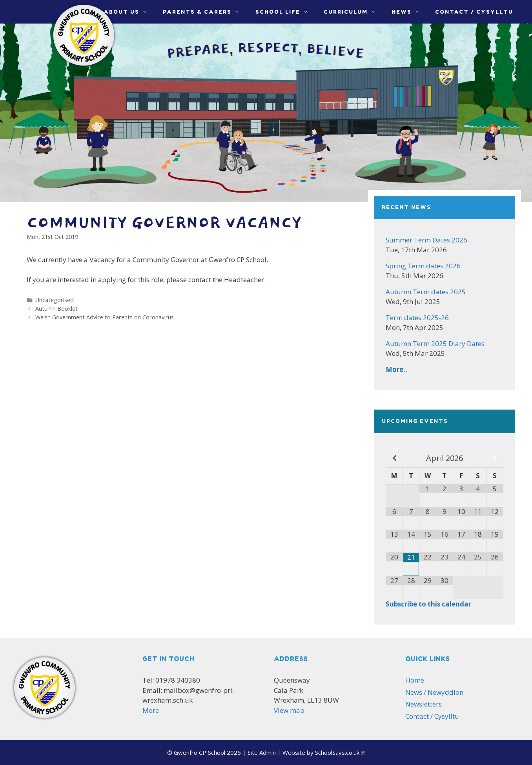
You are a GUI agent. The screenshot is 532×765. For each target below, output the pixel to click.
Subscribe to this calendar (428, 604)
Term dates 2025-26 (417, 318)
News (409, 12)
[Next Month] (495, 458)
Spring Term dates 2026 (423, 266)
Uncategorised (55, 300)
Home (415, 680)
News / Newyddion (434, 692)
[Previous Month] (394, 458)
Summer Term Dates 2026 (426, 240)
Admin (262, 752)
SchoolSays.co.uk (337, 752)
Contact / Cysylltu (474, 12)
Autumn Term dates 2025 (426, 292)
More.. (396, 369)
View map (289, 710)
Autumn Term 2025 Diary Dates (435, 343)
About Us (129, 12)
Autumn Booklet (56, 309)
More (151, 710)
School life (286, 12)
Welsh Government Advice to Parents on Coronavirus (105, 317)
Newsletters (424, 704)
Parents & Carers (205, 12)
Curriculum (353, 12)
